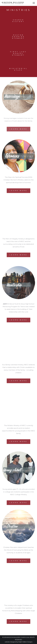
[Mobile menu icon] (34, 3)
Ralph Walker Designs (25, 642)
